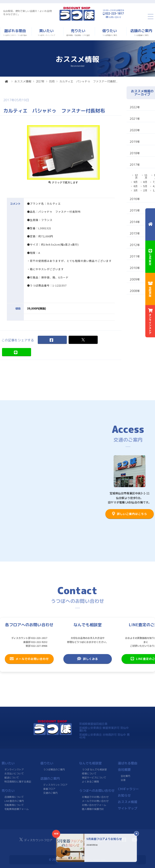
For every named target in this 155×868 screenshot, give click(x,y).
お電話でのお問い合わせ (95, 797)
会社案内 (126, 776)
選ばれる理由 (128, 763)
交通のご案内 (50, 793)
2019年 (135, 142)
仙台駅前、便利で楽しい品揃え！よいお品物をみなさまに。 (27, 13)
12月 (136, 176)
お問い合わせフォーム (94, 805)
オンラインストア (14, 770)
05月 (52, 81)
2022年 (135, 107)
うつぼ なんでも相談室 (94, 770)
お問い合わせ (115, 17)
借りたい (47, 763)
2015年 (135, 210)
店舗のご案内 (50, 778)
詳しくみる (88, 659)
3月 (136, 190)
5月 (145, 186)
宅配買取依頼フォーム (17, 809)
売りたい (8, 791)
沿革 (123, 780)
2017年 (40, 81)
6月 (136, 186)
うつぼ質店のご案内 (54, 770)
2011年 (135, 256)
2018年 (135, 153)
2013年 (135, 233)
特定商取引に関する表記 (18, 782)
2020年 (135, 130)
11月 (146, 176)
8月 (145, 182)
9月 (136, 182)
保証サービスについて (94, 778)
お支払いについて (14, 774)
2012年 (135, 245)
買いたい (8, 763)
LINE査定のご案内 (14, 801)
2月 (145, 190)
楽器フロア (49, 789)
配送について (12, 778)
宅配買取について (14, 805)
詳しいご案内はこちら (130, 514)
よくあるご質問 (90, 782)
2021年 (135, 119)
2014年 (135, 222)
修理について (89, 774)
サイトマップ (128, 808)
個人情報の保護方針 (93, 809)
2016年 (135, 199)
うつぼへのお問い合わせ (97, 791)
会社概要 (124, 770)
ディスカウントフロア (55, 785)
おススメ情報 (23, 81)
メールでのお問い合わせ (29, 659)
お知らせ (124, 795)
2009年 (135, 279)
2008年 (135, 291)
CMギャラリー (128, 789)
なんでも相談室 (90, 763)
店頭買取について (14, 797)
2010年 (135, 268)
